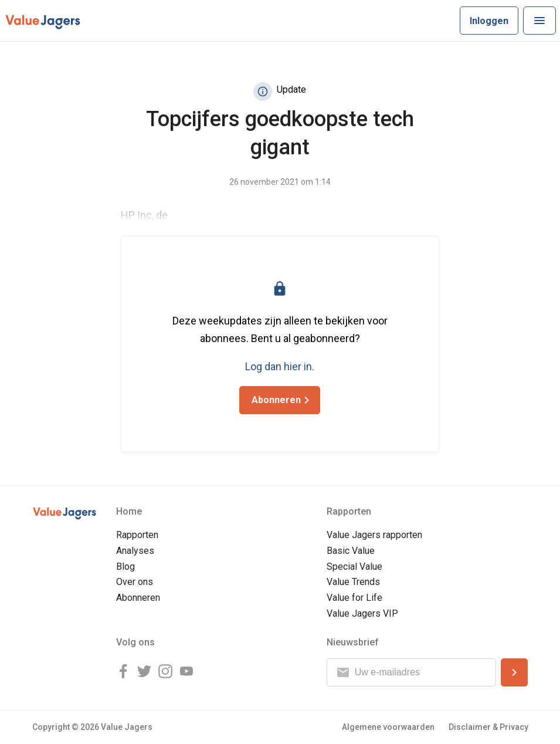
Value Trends (353, 582)
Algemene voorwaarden (388, 727)
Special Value (354, 567)
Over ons (135, 582)
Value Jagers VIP (362, 613)
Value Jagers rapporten (374, 535)
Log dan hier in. (280, 366)
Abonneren (138, 598)
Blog (125, 567)
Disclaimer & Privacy (488, 727)
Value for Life (354, 598)
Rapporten (137, 535)
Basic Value (351, 551)
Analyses (135, 551)
